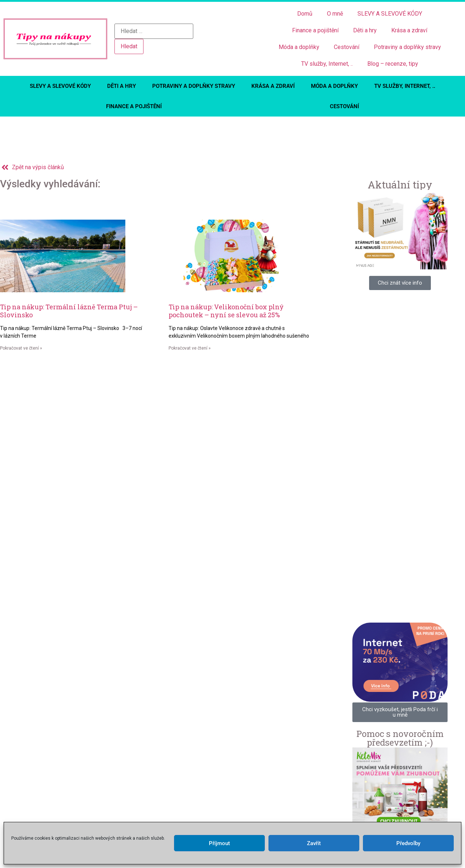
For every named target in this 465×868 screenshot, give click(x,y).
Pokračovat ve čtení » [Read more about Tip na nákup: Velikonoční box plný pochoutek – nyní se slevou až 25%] (190, 348)
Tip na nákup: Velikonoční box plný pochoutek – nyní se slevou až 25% (226, 311)
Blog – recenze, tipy (393, 64)
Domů (305, 14)
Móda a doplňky (299, 47)
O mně (335, 14)
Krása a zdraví (409, 30)
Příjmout (219, 843)
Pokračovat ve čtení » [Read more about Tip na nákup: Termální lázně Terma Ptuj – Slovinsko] (21, 348)
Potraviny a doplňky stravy (407, 47)
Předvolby (408, 843)
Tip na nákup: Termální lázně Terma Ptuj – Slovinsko (69, 311)
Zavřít (314, 843)
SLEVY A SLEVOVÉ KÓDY (390, 14)
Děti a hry (365, 30)
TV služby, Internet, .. (327, 64)
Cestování (347, 47)
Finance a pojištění (315, 30)
